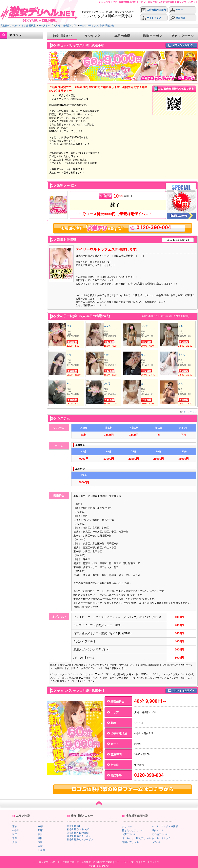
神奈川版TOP (62, 36)
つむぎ (145, 326)
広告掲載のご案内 (154, 10)
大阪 (15, 842)
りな (69, 355)
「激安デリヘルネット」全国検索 (18, 26)
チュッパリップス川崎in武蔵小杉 (97, 26)
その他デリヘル (160, 834)
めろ (69, 326)
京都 (40, 826)
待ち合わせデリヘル (133, 830)
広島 (40, 842)
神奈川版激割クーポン (79, 836)
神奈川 (16, 830)
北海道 (41, 850)
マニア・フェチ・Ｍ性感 (165, 826)
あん (181, 383)
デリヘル (127, 826)
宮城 (40, 846)
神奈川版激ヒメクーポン (80, 839)
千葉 (15, 838)
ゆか (106, 355)
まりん (182, 355)
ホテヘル (156, 842)
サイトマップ (151, 18)
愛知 (40, 834)
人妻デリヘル (129, 834)
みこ (69, 383)
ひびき (107, 383)
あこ (143, 383)
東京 (15, 826)
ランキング (92, 36)
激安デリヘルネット (49, 862)
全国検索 (178, 18)
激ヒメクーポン (183, 36)
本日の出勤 (122, 36)
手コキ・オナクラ (161, 838)
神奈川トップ (46, 26)
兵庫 (40, 830)
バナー (177, 10)
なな (143, 355)
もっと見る (191, 412)
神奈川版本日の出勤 (78, 833)
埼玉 (15, 834)
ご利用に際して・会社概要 (77, 862)
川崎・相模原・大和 (66, 26)
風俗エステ (158, 830)
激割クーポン (152, 36)
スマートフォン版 (150, 862)
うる (181, 326)
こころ (107, 326)
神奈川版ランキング (78, 829)
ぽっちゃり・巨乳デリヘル (136, 838)
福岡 (40, 838)
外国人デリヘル (130, 842)
